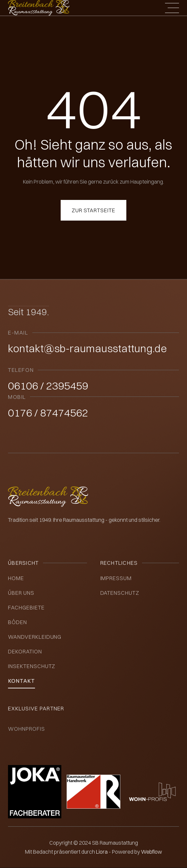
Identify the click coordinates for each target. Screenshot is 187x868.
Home (16, 578)
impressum (116, 578)
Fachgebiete (26, 607)
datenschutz (120, 593)
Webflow (151, 852)
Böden (17, 622)
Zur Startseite (93, 210)
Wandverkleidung (35, 637)
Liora (102, 852)
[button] (172, 8)
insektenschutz (32, 666)
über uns (21, 593)
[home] (39, 8)
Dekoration (25, 651)
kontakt (21, 681)
